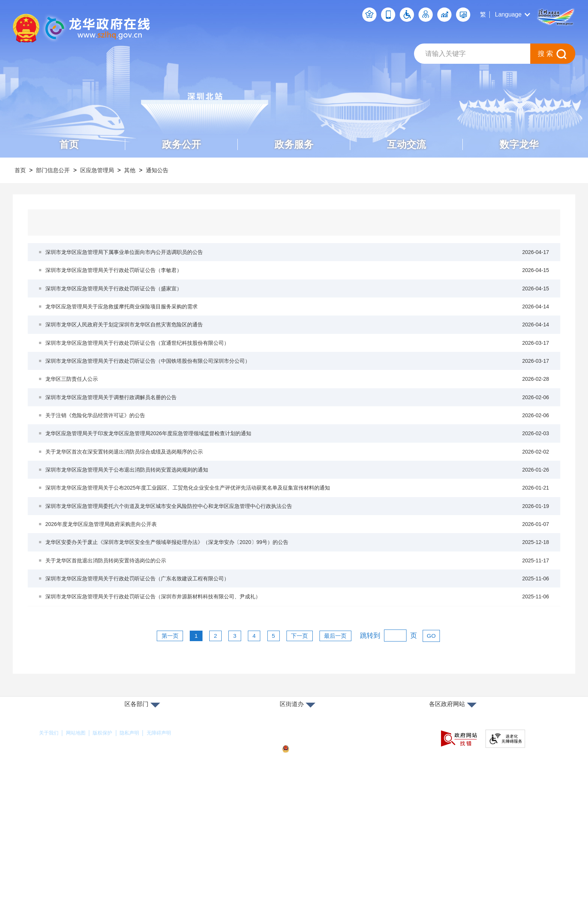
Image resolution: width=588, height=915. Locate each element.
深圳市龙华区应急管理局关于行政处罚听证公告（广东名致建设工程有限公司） (298, 694)
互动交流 (406, 144)
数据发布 (463, 15)
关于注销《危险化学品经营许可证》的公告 (298, 475)
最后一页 (346, 760)
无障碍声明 (187, 858)
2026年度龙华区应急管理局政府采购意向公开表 (298, 621)
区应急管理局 (107, 170)
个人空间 (369, 15)
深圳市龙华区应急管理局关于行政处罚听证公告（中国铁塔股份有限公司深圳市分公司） (298, 402)
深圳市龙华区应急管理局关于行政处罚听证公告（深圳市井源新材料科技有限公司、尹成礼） (298, 719)
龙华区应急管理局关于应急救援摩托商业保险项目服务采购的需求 (298, 328)
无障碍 (407, 15)
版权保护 (118, 858)
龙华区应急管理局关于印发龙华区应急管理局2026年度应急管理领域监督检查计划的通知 (298, 499)
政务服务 (294, 144)
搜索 (546, 54)
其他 (144, 170)
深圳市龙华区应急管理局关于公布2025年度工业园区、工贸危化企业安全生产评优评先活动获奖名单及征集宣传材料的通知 (298, 572)
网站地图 (84, 858)
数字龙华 (519, 144)
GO (446, 760)
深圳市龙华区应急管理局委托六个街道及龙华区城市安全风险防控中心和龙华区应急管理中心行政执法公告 (298, 597)
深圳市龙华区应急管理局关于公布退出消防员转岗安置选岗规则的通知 (298, 548)
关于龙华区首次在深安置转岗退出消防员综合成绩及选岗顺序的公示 (298, 524)
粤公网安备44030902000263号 (328, 874)
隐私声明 (151, 858)
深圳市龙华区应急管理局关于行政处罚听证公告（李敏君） (298, 280)
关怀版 (426, 15)
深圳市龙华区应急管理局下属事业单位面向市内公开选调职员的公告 (298, 255)
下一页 (304, 760)
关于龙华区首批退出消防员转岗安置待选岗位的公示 (298, 670)
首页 (69, 144)
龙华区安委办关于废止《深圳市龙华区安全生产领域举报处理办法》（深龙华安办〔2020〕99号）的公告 (298, 645)
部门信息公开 (58, 170)
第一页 (157, 760)
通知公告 (175, 170)
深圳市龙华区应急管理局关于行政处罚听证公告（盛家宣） (298, 304)
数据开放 (444, 15)
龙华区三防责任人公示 (298, 426)
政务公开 (181, 144)
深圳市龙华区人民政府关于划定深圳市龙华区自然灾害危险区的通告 (298, 353)
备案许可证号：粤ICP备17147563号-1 (333, 861)
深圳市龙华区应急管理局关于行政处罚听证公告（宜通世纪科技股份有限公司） (298, 377)
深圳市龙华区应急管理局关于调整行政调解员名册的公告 (298, 450)
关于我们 (51, 858)
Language (508, 14)
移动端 (388, 15)
